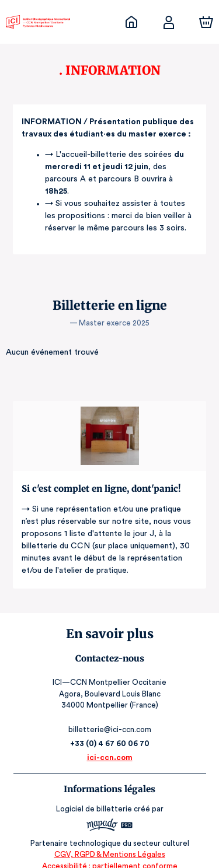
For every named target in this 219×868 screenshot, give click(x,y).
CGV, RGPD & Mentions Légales (110, 842)
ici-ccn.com (110, 745)
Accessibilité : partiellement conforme (109, 854)
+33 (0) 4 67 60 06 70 (109, 731)
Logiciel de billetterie (95, 797)
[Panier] (206, 22)
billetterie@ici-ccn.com (109, 717)
